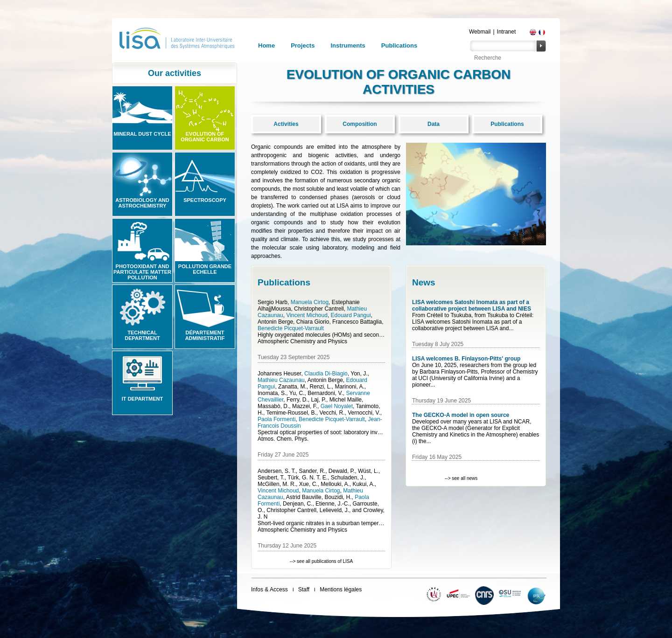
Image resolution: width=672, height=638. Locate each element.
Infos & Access (269, 589)
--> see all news (461, 478)
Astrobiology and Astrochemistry (142, 203)
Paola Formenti (276, 419)
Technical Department (142, 335)
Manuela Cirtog (310, 302)
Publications (399, 45)
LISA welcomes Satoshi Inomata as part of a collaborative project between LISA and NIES (472, 305)
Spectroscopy (205, 200)
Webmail (480, 32)
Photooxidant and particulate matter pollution (142, 272)
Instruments (348, 45)
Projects (303, 45)
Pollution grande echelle (205, 269)
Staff (304, 589)
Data (434, 124)
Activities (286, 124)
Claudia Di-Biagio (326, 374)
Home (266, 45)
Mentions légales (341, 589)
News (424, 282)
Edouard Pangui (351, 315)
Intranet (507, 32)
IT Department (142, 399)
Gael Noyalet (337, 406)
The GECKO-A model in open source (461, 415)
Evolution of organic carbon (205, 137)
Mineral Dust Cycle (142, 134)
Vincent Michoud (307, 315)
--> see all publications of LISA (321, 561)
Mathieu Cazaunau (281, 380)
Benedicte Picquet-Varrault (291, 328)
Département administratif (205, 335)
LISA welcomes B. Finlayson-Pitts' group (466, 359)
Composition (360, 124)
